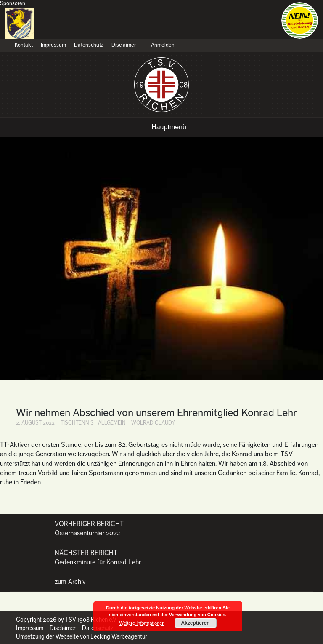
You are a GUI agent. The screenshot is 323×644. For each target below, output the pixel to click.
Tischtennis (77, 423)
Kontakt (24, 45)
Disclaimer (124, 45)
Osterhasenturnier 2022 (161, 528)
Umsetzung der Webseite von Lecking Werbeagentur (82, 636)
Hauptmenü (169, 127)
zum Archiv (70, 582)
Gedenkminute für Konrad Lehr (161, 557)
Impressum (53, 45)
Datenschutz (89, 45)
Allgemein (112, 423)
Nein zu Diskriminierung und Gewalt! (300, 20)
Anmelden (163, 45)
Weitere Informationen (142, 623)
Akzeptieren (196, 623)
